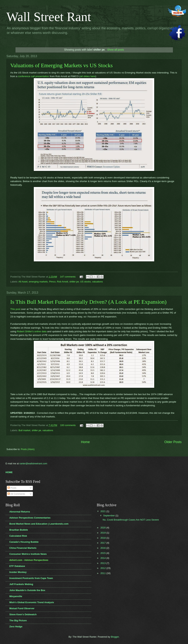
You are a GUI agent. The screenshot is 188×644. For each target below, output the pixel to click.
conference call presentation (34, 76)
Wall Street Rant (49, 17)
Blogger (115, 637)
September (109, 516)
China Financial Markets (23, 548)
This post (15, 309)
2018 (103, 538)
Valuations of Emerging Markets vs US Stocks (62, 65)
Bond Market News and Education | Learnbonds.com (39, 524)
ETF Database (17, 566)
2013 (103, 563)
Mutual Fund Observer (22, 608)
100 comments (68, 425)
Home (85, 442)
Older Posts (173, 442)
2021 (103, 511)
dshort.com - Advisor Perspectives (29, 560)
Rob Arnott (63, 282)
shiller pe (74, 282)
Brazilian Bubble (19, 530)
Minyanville (16, 596)
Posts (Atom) (28, 449)
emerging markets (38, 282)
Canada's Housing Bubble (24, 542)
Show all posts (116, 50)
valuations (97, 282)
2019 (103, 533)
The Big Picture (18, 620)
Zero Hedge (16, 627)
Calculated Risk (18, 536)
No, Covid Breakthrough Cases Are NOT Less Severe (131, 520)
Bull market (24, 430)
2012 (103, 568)
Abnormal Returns (20, 512)
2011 (103, 573)
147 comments (68, 277)
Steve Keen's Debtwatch (23, 614)
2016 (103, 548)
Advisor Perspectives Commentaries (30, 518)
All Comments (16, 494)
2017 (103, 543)
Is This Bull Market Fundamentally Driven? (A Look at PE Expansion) (88, 302)
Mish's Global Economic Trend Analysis (32, 602)
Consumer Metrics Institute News (28, 554)
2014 (103, 558)
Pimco (52, 282)
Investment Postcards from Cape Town (31, 578)
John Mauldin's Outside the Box (27, 590)
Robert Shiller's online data (32, 331)
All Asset (23, 282)
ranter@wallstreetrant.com (33, 463)
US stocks (86, 282)
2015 (103, 553)
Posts (12, 488)
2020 (103, 528)
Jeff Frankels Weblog (21, 584)
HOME (9, 472)
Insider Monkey (18, 572)
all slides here (88, 76)
